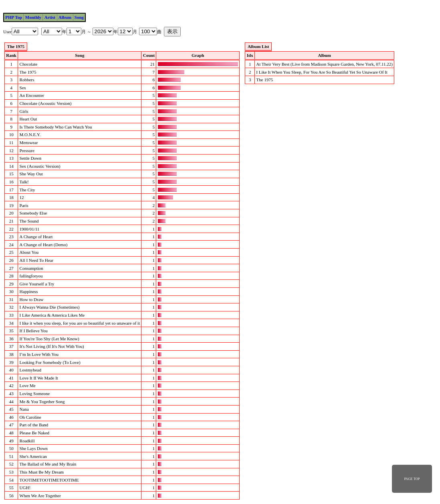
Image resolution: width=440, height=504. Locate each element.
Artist (50, 17)
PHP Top (14, 17)
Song (79, 17)
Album (65, 17)
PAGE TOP (412, 479)
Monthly (33, 17)
